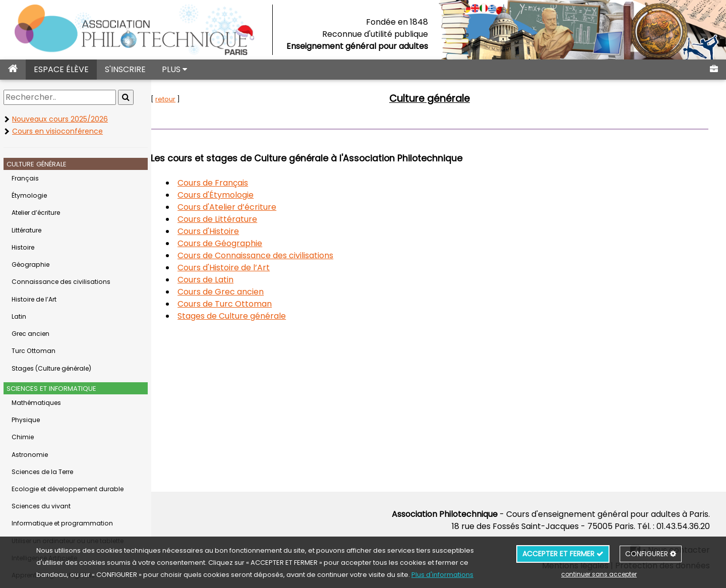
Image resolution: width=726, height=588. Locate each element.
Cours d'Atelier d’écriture (255, 207)
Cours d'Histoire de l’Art (251, 268)
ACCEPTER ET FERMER (563, 554)
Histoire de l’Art (34, 299)
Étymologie (29, 195)
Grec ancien (31, 334)
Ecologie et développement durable (68, 489)
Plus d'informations (442, 575)
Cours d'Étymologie (243, 195)
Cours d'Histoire (236, 231)
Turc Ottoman (34, 351)
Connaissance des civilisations (61, 282)
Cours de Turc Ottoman (252, 304)
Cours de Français (240, 183)
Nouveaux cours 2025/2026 (60, 119)
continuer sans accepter (599, 574)
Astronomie (30, 455)
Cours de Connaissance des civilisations (283, 255)
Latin (19, 316)
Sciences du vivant (41, 506)
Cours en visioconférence (57, 131)
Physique (26, 420)
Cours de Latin (233, 280)
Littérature (26, 230)
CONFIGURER (651, 554)
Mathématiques (36, 403)
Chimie (23, 437)
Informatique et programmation (62, 523)
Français (25, 178)
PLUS (174, 69)
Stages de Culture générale (259, 316)
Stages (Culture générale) (51, 368)
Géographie (31, 264)
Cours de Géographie (248, 243)
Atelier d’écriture (36, 213)
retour (193, 99)
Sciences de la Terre (42, 472)
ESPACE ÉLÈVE (61, 69)
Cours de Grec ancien (248, 292)
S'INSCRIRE (125, 69)
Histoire (23, 247)
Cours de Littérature (245, 219)
